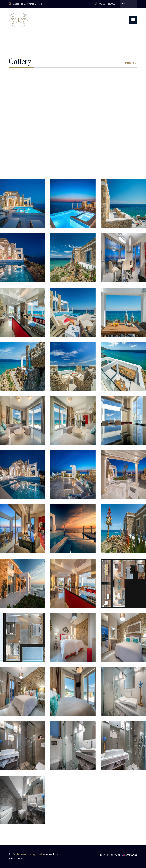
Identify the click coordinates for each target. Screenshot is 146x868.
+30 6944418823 (107, 4)
